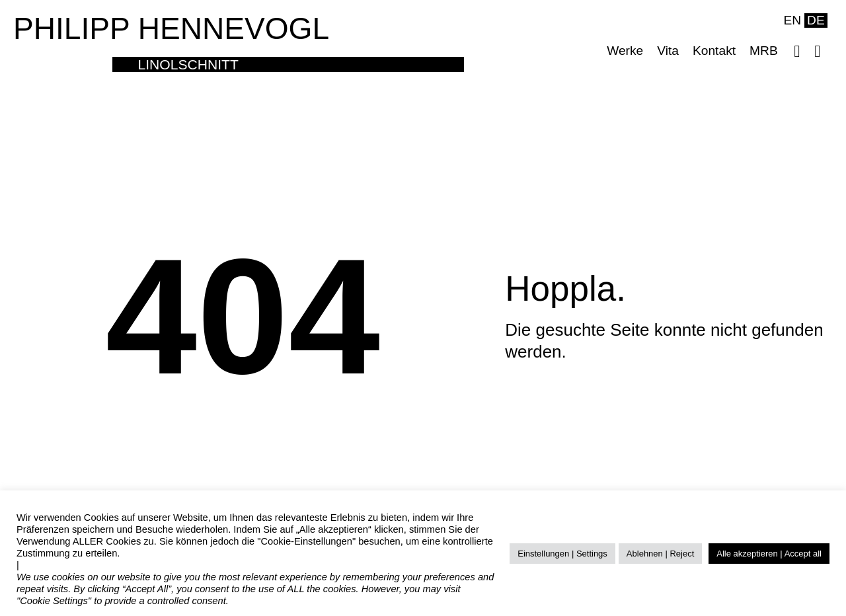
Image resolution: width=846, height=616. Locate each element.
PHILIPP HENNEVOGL (171, 28)
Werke (625, 51)
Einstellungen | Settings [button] (562, 554)
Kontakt (714, 51)
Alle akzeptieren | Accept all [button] (769, 554)
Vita (668, 51)
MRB (764, 51)
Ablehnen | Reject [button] (660, 554)
